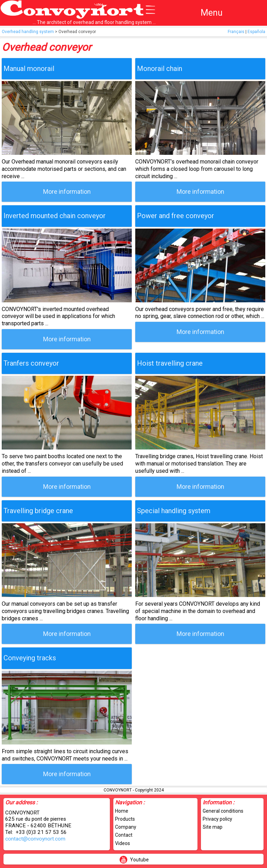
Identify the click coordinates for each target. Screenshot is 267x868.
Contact (124, 835)
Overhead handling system (28, 32)
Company (126, 827)
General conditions (223, 811)
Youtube (139, 860)
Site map (213, 827)
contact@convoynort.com (35, 839)
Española (256, 32)
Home (122, 811)
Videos (123, 843)
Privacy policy (217, 819)
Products (125, 819)
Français (236, 32)
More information (67, 192)
